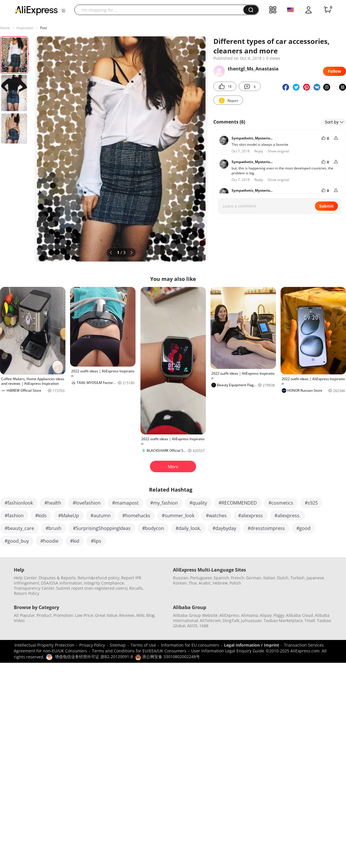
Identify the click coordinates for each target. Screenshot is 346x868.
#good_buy (17, 541)
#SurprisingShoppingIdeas (102, 528)
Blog (150, 615)
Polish (235, 583)
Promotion (63, 615)
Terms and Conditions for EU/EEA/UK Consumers (139, 651)
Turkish (298, 578)
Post (44, 28)
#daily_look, (188, 528)
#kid (75, 541)
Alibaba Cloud (300, 615)
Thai (193, 583)
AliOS (192, 626)
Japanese (315, 578)
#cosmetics (281, 503)
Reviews (127, 615)
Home (5, 28)
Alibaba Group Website (195, 615)
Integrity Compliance (104, 583)
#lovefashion (87, 503)
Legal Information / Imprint (252, 645)
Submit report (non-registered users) (92, 588)
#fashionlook (19, 503)
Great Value (106, 615)
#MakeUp (69, 516)
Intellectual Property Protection (44, 645)
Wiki (140, 615)
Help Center (25, 578)
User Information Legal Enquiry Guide (228, 651)
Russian (181, 578)
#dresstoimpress (266, 528)
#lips (96, 541)
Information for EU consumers (190, 645)
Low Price (84, 615)
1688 (204, 626)
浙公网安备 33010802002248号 (168, 657)
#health (53, 503)
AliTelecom (210, 620)
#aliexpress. (287, 516)
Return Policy (27, 593)
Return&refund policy (98, 578)
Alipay (266, 615)
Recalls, (137, 588)
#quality (198, 503)
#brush (53, 528)
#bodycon (153, 528)
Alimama (250, 615)
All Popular (24, 615)
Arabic (205, 583)
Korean (180, 583)
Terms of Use (143, 645)
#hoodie (49, 541)
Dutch (283, 578)
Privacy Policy (92, 645)
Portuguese (201, 578)
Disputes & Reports (57, 578)
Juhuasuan (251, 620)
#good (303, 528)
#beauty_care (19, 528)
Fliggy (279, 615)
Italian (269, 578)
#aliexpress (251, 516)
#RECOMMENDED (238, 503)
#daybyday (224, 528)
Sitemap (118, 645)
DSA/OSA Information (62, 583)
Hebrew (220, 583)
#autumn (101, 516)
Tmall (310, 620)
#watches (216, 516)
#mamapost (125, 503)
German (254, 578)
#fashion (14, 516)
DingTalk (231, 620)
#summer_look (178, 516)
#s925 (311, 503)
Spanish (221, 578)
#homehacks (136, 516)
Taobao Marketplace (283, 620)
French (238, 578)
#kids (41, 516)
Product (44, 615)
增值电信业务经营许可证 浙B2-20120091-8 (94, 657)
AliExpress (229, 615)
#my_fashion (164, 503)
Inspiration (25, 28)
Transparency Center (34, 588)
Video (19, 620)
